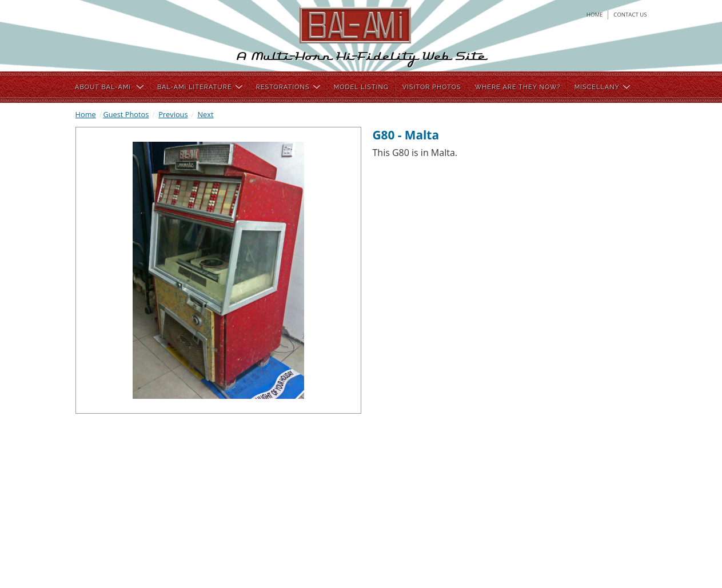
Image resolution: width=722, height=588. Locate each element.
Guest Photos (126, 114)
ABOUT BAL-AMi (109, 87)
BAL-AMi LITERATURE (200, 87)
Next (205, 114)
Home (86, 114)
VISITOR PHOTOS (432, 87)
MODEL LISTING (361, 87)
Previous (173, 114)
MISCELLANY (602, 87)
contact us (630, 15)
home (595, 15)
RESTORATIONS (288, 87)
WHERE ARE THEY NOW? (518, 87)
